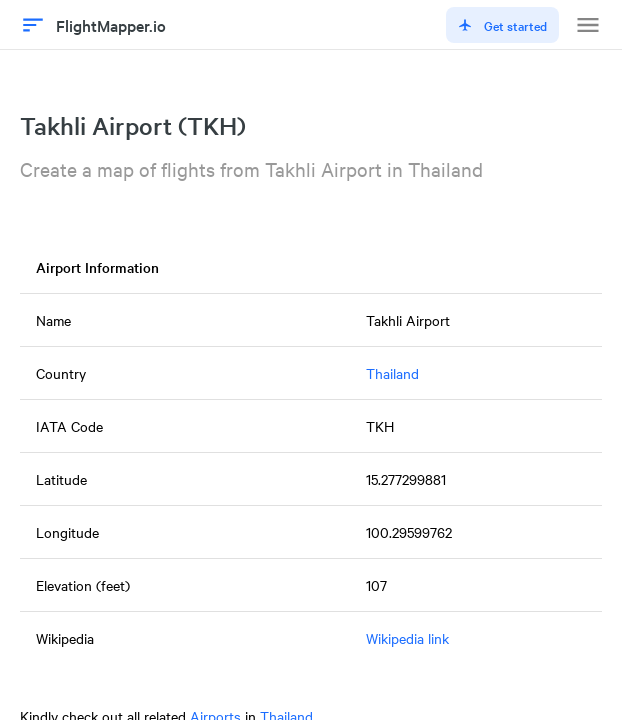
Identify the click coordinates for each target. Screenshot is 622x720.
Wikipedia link (407, 638)
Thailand (392, 373)
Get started (502, 25)
